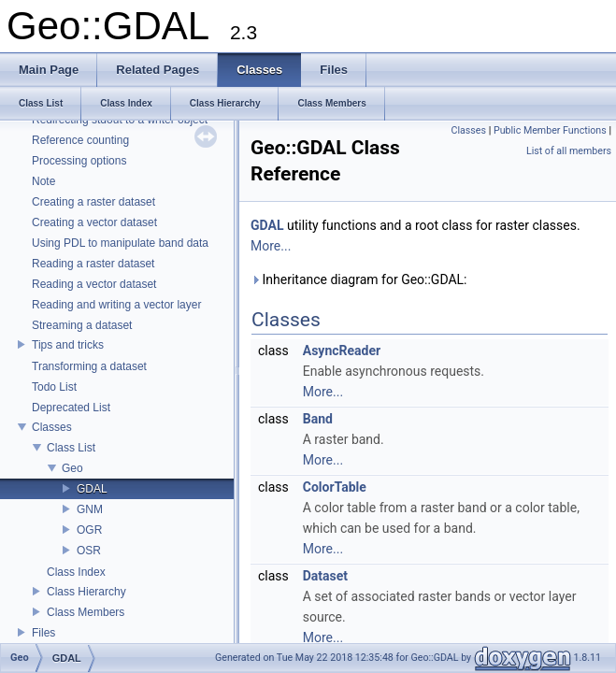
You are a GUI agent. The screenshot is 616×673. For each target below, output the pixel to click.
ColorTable (335, 487)
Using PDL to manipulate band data (120, 243)
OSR (89, 551)
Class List (71, 448)
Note (43, 181)
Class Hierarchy (86, 592)
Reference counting (80, 140)
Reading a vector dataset (94, 284)
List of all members (569, 151)
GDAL (92, 489)
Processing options (79, 161)
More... (271, 246)
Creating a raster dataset (93, 202)
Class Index (76, 572)
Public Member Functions (550, 130)
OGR (89, 530)
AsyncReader (342, 351)
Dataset (325, 576)
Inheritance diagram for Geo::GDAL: (359, 279)
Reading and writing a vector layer (116, 305)
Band (318, 419)
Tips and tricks (68, 345)
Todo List (54, 387)
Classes (52, 427)
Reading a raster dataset (93, 264)
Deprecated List (71, 408)
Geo (72, 468)
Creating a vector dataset (94, 222)
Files (43, 633)
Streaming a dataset (82, 325)
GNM (90, 509)
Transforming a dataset (89, 366)
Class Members (86, 612)
